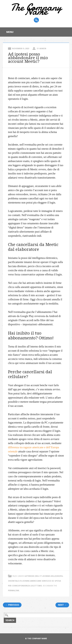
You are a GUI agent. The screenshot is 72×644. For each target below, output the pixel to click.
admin (43, 49)
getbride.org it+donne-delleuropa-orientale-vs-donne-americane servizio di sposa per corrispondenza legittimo (36, 581)
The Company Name (36, 9)
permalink (14, 591)
